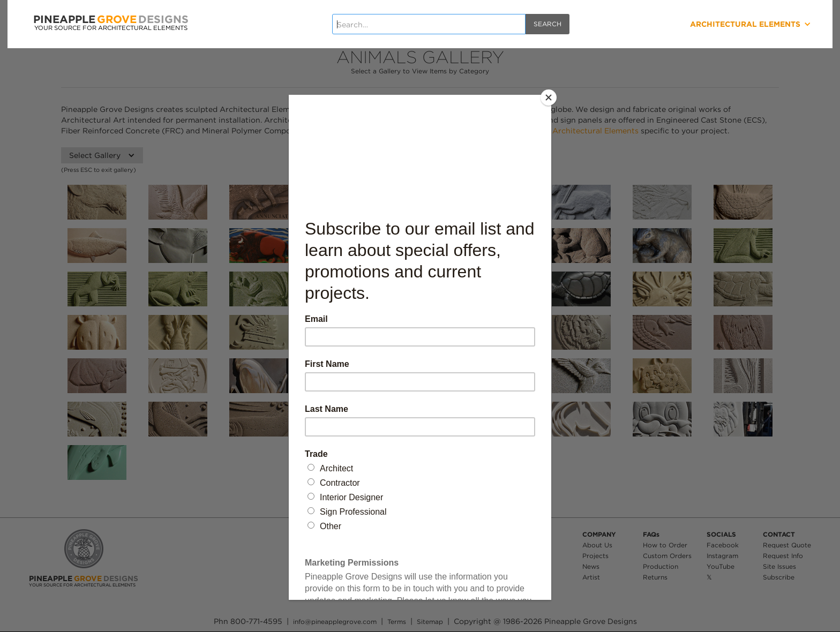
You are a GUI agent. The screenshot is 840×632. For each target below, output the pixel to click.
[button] (711, 24)
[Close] (549, 97)
